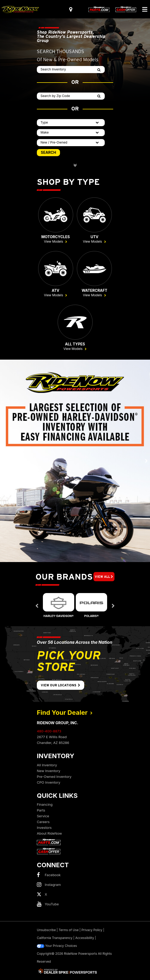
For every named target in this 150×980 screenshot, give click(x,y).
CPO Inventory (49, 782)
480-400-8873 (49, 731)
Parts (41, 810)
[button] (4, 461)
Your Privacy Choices (57, 946)
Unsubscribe (46, 930)
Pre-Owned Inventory (54, 777)
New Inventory (49, 771)
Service (43, 816)
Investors (44, 828)
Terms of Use (69, 930)
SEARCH (48, 152)
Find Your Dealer (65, 713)
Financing (45, 804)
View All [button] (104, 577)
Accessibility (85, 938)
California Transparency (55, 938)
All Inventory (47, 765)
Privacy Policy (92, 930)
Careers (43, 822)
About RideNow (49, 833)
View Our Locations (61, 685)
